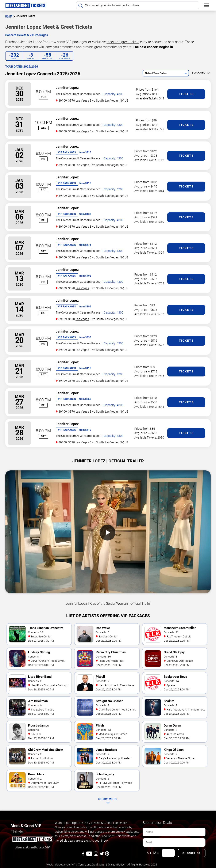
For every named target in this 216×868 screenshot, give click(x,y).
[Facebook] (83, 855)
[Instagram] (96, 855)
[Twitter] (102, 855)
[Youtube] (90, 855)
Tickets (186, 94)
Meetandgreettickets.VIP (33, 847)
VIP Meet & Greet (100, 823)
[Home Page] (26, 5)
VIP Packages (67, 152)
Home (9, 16)
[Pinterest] (107, 855)
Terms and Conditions (91, 865)
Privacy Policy (116, 865)
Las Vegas (82, 101)
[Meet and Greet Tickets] (33, 840)
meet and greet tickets (123, 42)
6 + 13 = (153, 853)
